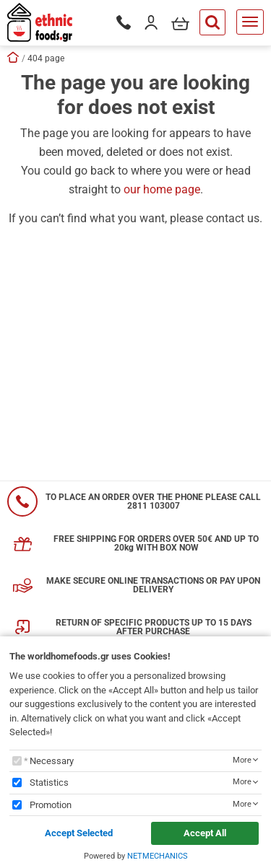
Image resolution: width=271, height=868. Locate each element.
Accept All (205, 833)
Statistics (49, 782)
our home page (162, 189)
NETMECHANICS (158, 856)
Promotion (51, 805)
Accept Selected (79, 833)
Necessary (52, 761)
